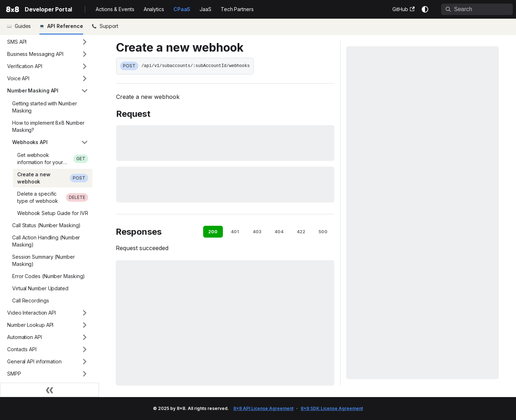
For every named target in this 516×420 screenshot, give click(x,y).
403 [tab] (257, 232)
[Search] (477, 9)
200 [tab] (213, 232)
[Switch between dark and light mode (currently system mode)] (425, 9)
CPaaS (182, 9)
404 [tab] (279, 232)
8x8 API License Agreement (263, 408)
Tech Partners (237, 9)
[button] (48, 42)
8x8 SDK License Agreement (332, 408)
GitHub (403, 9)
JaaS (206, 9)
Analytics (154, 9)
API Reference (65, 26)
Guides (23, 26)
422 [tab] (301, 232)
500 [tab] (323, 232)
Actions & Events (115, 9)
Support (109, 26)
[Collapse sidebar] (49, 390)
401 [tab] (235, 232)
